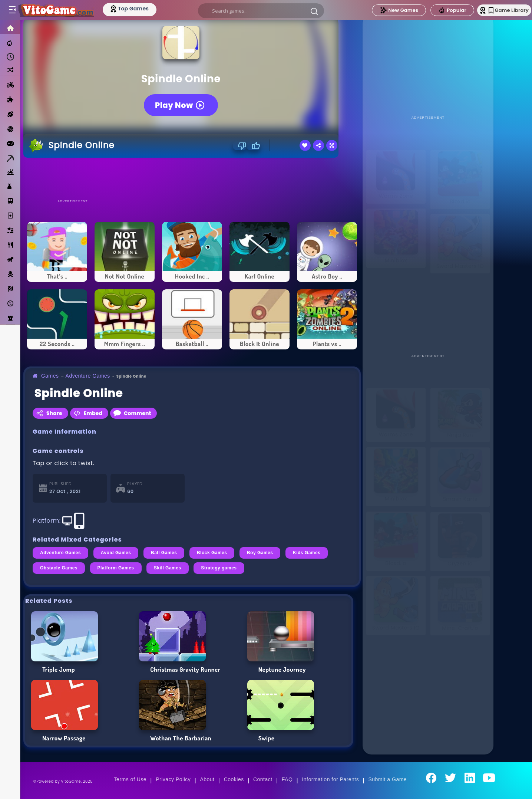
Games (50, 376)
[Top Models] (140, 9)
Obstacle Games (59, 568)
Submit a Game (387, 779)
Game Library (500, 10)
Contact (263, 779)
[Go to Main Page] (61, 10)
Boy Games (260, 553)
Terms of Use (130, 779)
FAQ (287, 779)
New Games (385, 10)
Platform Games (116, 568)
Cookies (234, 779)
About (207, 779)
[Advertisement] (192, 178)
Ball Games (164, 553)
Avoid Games (116, 553)
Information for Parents (330, 779)
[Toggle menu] (12, 10)
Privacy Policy (173, 779)
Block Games (212, 553)
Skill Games (168, 568)
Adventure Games (88, 376)
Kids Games (307, 553)
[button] (313, 11)
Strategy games (219, 568)
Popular (438, 10)
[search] (260, 11)
